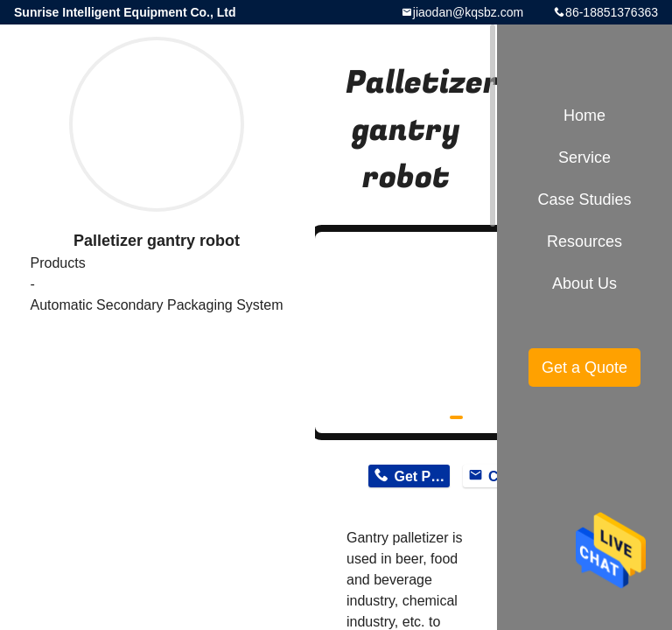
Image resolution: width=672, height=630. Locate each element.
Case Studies (584, 199)
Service (584, 157)
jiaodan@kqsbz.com (468, 12)
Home (584, 115)
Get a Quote (584, 367)
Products (57, 263)
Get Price (421, 476)
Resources (584, 241)
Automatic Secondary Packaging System (156, 305)
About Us (584, 283)
